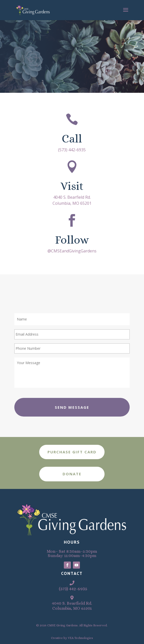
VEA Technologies (80, 638)
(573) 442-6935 (72, 150)
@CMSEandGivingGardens (72, 251)
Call (72, 139)
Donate (72, 474)
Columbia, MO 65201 (72, 203)
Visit (72, 186)
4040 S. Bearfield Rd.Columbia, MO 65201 (72, 606)
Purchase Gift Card (72, 452)
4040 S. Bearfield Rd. (72, 197)
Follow (72, 240)
